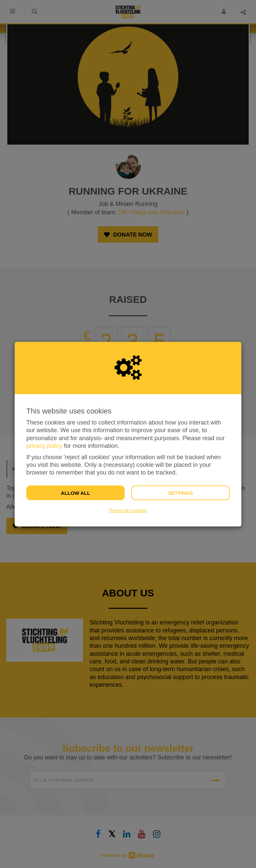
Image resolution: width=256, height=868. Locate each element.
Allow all (76, 493)
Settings (180, 493)
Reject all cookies (128, 510)
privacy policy (44, 446)
